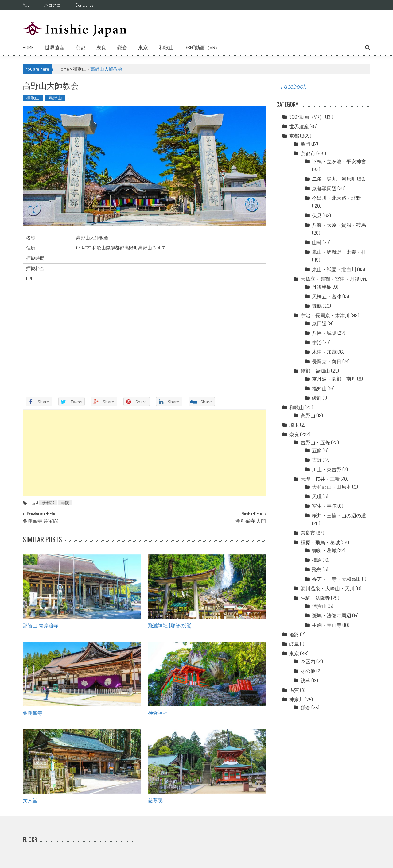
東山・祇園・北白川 (334, 269)
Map (26, 5)
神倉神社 (158, 712)
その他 (308, 671)
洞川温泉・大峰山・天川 (328, 588)
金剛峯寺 (33, 712)
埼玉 (294, 425)
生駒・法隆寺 (315, 598)
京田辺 (319, 323)
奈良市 (308, 533)
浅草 (305, 681)
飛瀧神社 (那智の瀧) (170, 625)
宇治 (317, 342)
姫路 (294, 635)
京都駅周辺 (324, 188)
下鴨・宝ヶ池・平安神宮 (339, 161)
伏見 (317, 215)
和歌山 (166, 48)
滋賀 (294, 690)
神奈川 (297, 700)
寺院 (65, 503)
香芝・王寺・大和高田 (337, 579)
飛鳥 (317, 569)
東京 (143, 48)
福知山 (319, 388)
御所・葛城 (324, 550)
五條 (317, 450)
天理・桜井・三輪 (320, 479)
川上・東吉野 (327, 469)
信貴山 (319, 606)
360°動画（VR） (202, 48)
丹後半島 (322, 287)
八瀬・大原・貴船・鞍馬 (339, 225)
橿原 (317, 560)
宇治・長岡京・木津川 (325, 315)
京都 (80, 48)
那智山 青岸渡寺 (41, 625)
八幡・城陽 (324, 333)
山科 (317, 242)
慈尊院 (155, 800)
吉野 (317, 460)
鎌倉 (122, 48)
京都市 (308, 153)
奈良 (101, 48)
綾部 (317, 398)
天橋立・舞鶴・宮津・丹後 (330, 279)
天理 (317, 496)
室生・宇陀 (324, 506)
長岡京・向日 (327, 361)
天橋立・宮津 (327, 296)
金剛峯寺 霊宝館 (40, 521)
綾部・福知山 (315, 371)
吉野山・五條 (315, 442)
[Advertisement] (144, 453)
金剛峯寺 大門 (251, 521)
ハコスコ (53, 5)
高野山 (55, 98)
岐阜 (294, 644)
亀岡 (305, 144)
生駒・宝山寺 (327, 625)
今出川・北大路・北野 (337, 198)
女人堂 (30, 800)
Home (28, 48)
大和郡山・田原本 (332, 487)
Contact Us (84, 5)
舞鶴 (317, 306)
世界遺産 (55, 48)
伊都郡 (48, 503)
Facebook (294, 86)
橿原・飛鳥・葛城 (320, 542)
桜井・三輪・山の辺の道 (339, 515)
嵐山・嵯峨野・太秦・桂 (339, 252)
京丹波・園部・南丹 (334, 379)
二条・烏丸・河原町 (334, 179)
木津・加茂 (324, 352)
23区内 (308, 662)
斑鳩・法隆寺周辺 (332, 615)
